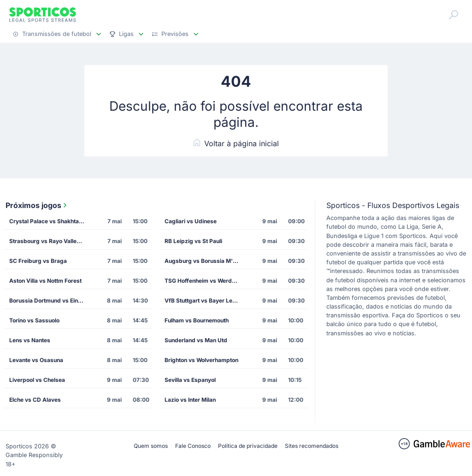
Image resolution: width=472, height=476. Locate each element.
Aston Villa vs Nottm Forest (45, 281)
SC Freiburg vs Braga (38, 261)
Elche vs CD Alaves (35, 400)
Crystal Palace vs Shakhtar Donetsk (50, 221)
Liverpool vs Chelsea (37, 380)
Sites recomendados (312, 446)
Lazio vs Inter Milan (190, 400)
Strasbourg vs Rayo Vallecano (49, 241)
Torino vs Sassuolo (34, 320)
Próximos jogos (37, 205)
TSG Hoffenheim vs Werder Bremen (205, 281)
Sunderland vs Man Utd (196, 340)
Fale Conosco (193, 446)
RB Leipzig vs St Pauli (193, 241)
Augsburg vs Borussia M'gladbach (205, 261)
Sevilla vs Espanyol (190, 380)
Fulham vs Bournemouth (197, 320)
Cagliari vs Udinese (191, 221)
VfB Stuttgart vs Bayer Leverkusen (205, 300)
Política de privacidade (248, 446)
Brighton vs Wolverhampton (201, 360)
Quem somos (151, 446)
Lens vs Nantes (30, 340)
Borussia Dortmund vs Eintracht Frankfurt (50, 300)
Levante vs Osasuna (36, 360)
